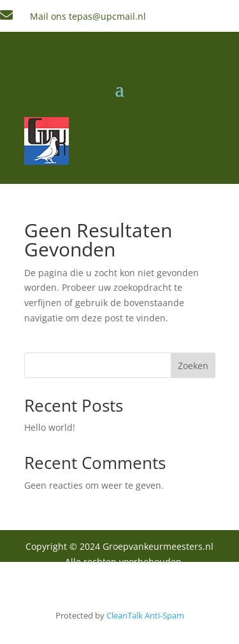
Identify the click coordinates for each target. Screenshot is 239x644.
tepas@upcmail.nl (107, 16)
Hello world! (50, 427)
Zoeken (193, 366)
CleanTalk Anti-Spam (145, 615)
